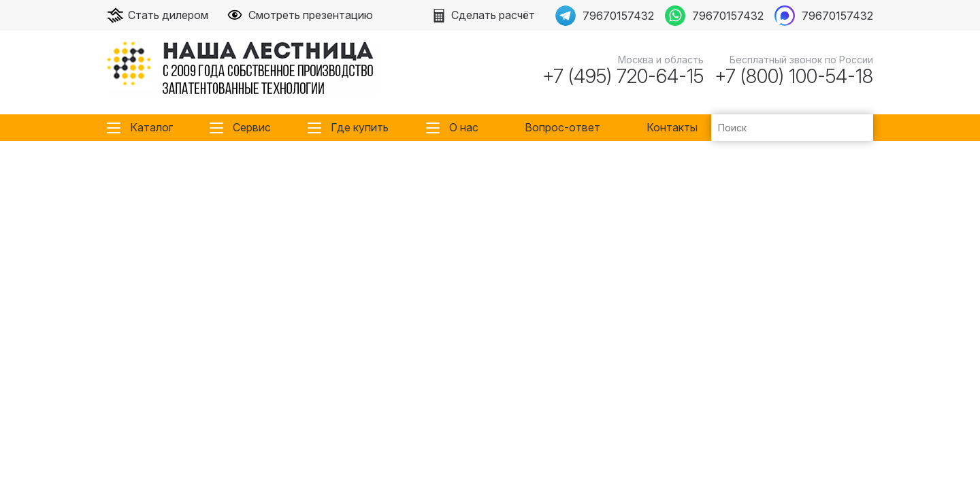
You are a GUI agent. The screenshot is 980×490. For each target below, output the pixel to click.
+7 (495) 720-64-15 (623, 76)
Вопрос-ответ (562, 127)
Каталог (151, 127)
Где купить (360, 127)
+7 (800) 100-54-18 (794, 76)
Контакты (672, 127)
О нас (464, 127)
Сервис (252, 127)
